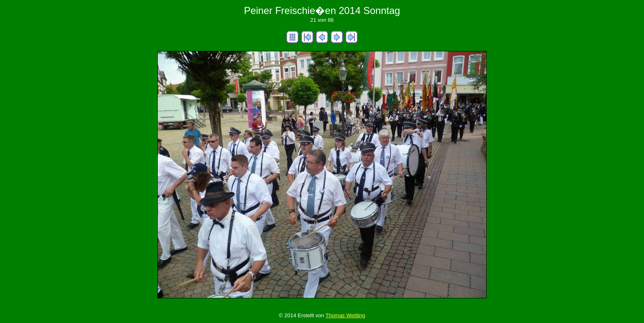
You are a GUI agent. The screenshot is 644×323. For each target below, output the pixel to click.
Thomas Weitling (345, 315)
